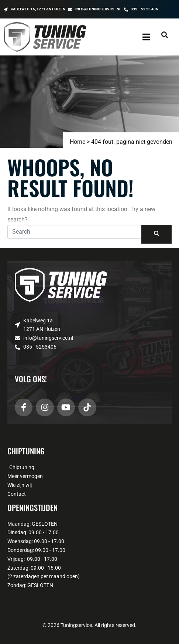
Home (78, 142)
